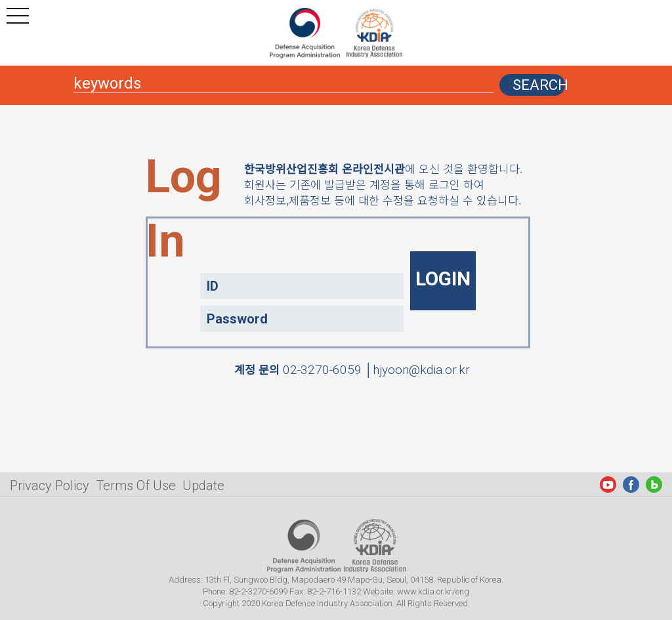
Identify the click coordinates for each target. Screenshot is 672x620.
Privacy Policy (50, 486)
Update (203, 486)
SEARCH (539, 85)
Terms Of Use (136, 486)
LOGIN (443, 279)
